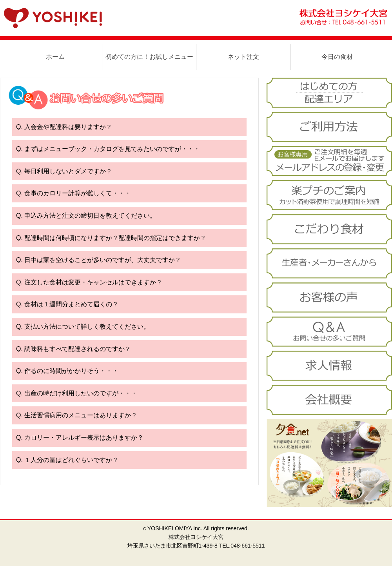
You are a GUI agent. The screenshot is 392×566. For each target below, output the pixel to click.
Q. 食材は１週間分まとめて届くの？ (67, 304)
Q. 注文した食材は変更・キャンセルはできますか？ (89, 282)
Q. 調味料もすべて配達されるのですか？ (73, 349)
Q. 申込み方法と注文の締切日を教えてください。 (86, 216)
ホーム (55, 57)
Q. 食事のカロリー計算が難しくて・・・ (73, 193)
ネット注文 (243, 57)
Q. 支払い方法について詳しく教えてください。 (83, 327)
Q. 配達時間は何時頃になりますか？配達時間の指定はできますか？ (111, 238)
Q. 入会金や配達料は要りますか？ (64, 127)
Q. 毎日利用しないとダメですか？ (64, 171)
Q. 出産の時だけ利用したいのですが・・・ (77, 393)
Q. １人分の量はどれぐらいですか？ (67, 460)
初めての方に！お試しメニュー (149, 57)
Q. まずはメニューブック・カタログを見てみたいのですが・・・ (108, 149)
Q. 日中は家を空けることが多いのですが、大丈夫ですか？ (99, 260)
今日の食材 (337, 57)
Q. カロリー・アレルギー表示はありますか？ (80, 438)
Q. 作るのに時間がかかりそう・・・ (67, 371)
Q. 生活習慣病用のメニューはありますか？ (77, 415)
